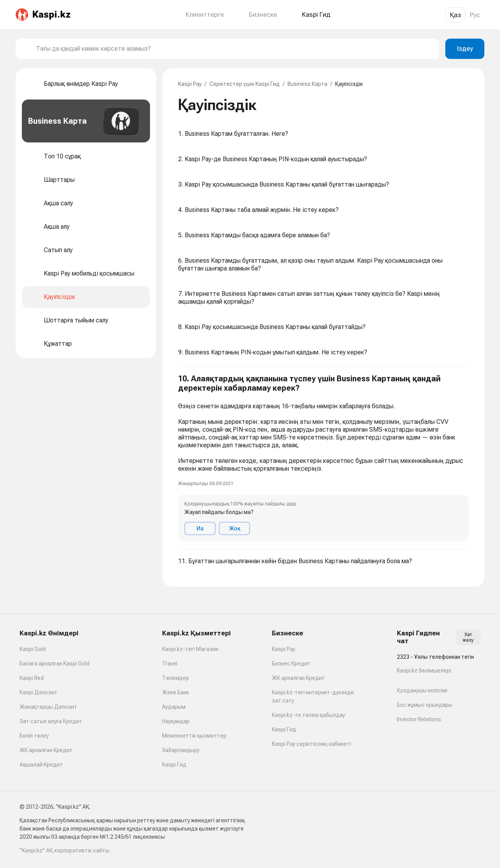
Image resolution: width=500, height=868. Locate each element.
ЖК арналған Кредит (46, 750)
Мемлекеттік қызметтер (194, 736)
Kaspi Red (32, 678)
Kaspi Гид (174, 765)
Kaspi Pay (190, 84)
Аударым (174, 707)
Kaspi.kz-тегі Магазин (190, 649)
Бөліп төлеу (34, 736)
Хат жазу (468, 637)
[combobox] (234, 49)
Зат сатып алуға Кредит (51, 721)
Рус (475, 15)
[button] (323, 458)
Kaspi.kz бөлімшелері (424, 671)
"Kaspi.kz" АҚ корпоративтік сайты (64, 850)
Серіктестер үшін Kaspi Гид (245, 84)
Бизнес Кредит (291, 663)
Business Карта (307, 84)
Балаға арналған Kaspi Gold (54, 663)
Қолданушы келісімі (422, 690)
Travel (170, 663)
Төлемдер (176, 678)
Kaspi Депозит (38, 692)
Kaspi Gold (33, 649)
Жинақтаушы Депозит (48, 707)
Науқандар (176, 721)
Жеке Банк (176, 692)
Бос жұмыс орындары (425, 705)
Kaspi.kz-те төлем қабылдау (308, 715)
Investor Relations (419, 719)
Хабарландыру (181, 750)
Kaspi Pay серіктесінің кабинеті (312, 744)
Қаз (455, 15)
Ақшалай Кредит (41, 765)
